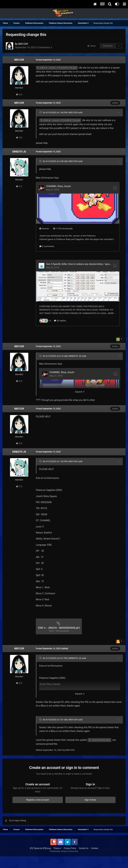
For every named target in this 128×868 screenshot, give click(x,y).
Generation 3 (45, 47)
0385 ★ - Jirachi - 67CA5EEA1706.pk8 (58, 68)
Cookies (95, 857)
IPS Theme (35, 857)
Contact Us (84, 857)
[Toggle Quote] (41, 112)
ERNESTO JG (19, 152)
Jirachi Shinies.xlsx (101, 749)
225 (19, 94)
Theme (57, 857)
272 (19, 186)
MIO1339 (19, 60)
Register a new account (38, 809)
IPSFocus (47, 857)
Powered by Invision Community (64, 860)
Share (92, 46)
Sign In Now (90, 809)
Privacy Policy (70, 857)
